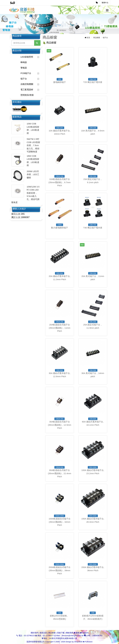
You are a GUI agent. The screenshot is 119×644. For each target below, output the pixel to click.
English (85, 633)
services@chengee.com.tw (73, 636)
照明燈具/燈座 (27, 95)
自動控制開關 (27, 84)
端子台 (24, 79)
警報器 (24, 68)
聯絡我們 (70, 633)
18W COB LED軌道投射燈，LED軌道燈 (33, 161)
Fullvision (89, 642)
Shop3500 (78, 642)
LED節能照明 (27, 57)
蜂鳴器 (24, 62)
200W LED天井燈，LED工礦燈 (33, 174)
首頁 (88, 38)
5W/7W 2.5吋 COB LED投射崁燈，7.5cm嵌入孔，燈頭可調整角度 (33, 145)
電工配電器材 (27, 90)
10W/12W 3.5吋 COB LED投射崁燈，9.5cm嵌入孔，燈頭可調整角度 (25, 195)
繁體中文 (105, 3)
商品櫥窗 (97, 38)
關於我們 (34, 633)
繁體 (78, 633)
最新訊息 (43, 633)
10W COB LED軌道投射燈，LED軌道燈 (33, 128)
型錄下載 (61, 633)
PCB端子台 (26, 73)
